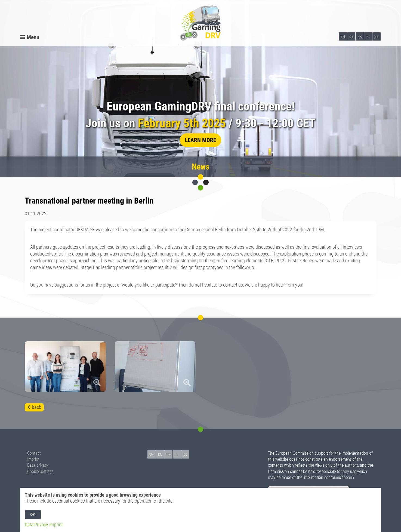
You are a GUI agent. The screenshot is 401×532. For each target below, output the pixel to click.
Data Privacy (36, 525)
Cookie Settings (40, 471)
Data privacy (38, 465)
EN (343, 36)
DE (351, 36)
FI (368, 36)
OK (33, 514)
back (36, 407)
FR (360, 36)
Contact (34, 453)
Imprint (33, 459)
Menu (30, 37)
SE (377, 36)
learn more (200, 140)
